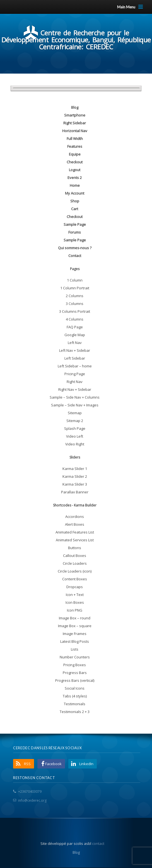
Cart (75, 209)
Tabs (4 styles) (75, 696)
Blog (75, 107)
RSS (27, 764)
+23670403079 (30, 791)
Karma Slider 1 (75, 469)
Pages (75, 269)
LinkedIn (86, 764)
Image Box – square (75, 626)
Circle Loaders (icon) (75, 571)
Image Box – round (75, 618)
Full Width (75, 139)
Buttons (75, 548)
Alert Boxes (75, 524)
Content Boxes (75, 579)
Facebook (53, 764)
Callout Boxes (75, 556)
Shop (75, 201)
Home (75, 185)
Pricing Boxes (75, 665)
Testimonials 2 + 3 (75, 712)
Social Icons (75, 688)
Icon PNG (75, 610)
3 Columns (75, 304)
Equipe (75, 154)
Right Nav (75, 382)
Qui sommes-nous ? (75, 248)
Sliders (75, 457)
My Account (75, 193)
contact (98, 843)
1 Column (75, 280)
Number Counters (75, 657)
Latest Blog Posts (75, 641)
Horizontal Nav (75, 131)
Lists (75, 649)
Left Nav (75, 343)
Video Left (75, 436)
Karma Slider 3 (75, 484)
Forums (75, 232)
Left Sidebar (75, 358)
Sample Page (75, 224)
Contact (75, 256)
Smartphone (75, 115)
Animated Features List (75, 532)
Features (75, 146)
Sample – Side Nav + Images (75, 405)
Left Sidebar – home (75, 366)
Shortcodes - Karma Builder (75, 505)
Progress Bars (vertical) (75, 680)
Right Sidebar (75, 123)
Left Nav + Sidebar (75, 350)
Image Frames (75, 634)
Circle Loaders (75, 563)
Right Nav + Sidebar (75, 389)
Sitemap (75, 413)
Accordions (75, 517)
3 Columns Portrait (75, 311)
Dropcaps (75, 587)
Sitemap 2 (75, 421)
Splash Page (75, 428)
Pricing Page (75, 374)
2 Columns (75, 296)
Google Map (75, 335)
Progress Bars (75, 673)
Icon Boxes (75, 602)
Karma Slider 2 (75, 476)
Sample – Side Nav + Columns (75, 397)
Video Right (75, 444)
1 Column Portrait (75, 288)
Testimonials (75, 704)
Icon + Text (75, 595)
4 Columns (75, 319)
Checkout (75, 162)
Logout (75, 170)
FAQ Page (75, 327)
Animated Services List (75, 540)
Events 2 (75, 178)
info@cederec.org (32, 800)
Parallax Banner (75, 492)
